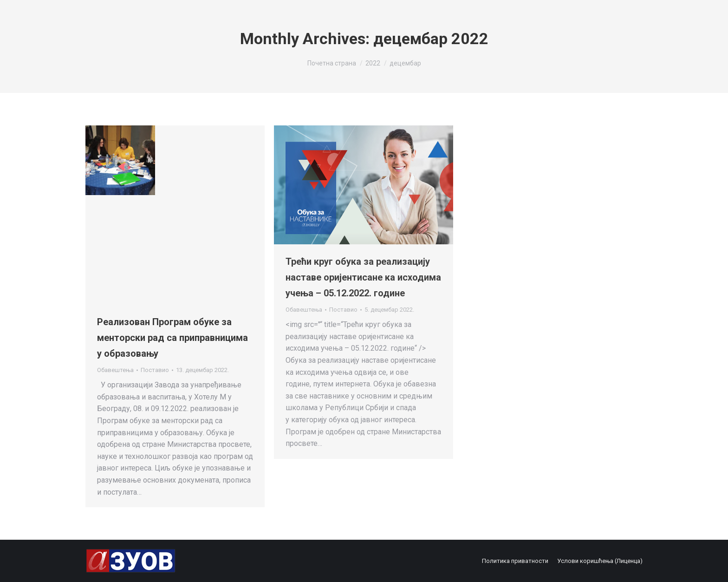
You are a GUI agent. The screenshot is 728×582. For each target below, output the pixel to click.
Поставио (155, 370)
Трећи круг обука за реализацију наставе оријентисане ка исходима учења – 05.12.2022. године (363, 277)
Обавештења (115, 370)
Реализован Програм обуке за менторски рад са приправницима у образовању (172, 338)
